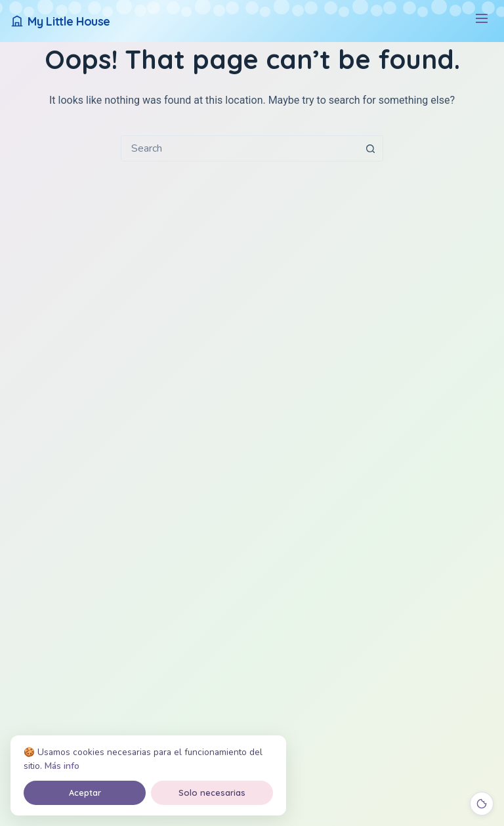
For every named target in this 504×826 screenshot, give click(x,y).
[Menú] (481, 21)
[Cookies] (482, 804)
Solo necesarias (212, 793)
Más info (62, 766)
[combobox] (240, 148)
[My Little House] (60, 21)
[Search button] (370, 148)
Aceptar (85, 793)
